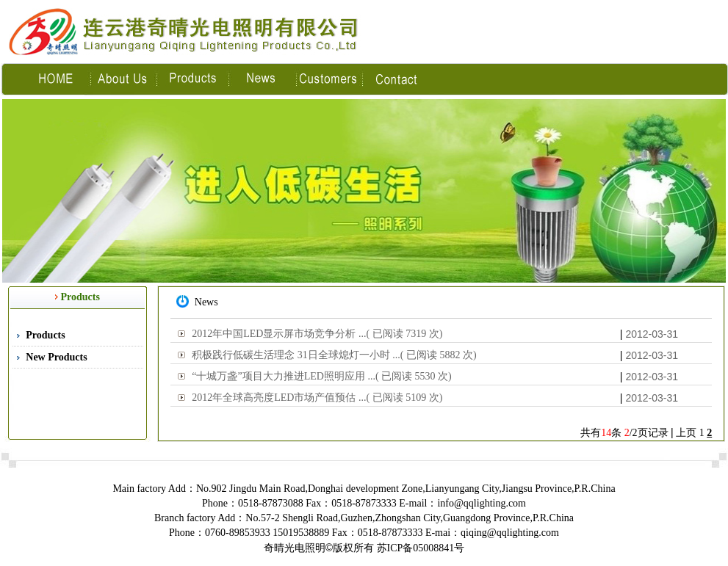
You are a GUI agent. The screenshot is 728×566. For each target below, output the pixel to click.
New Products (56, 357)
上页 (686, 433)
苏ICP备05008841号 (421, 548)
